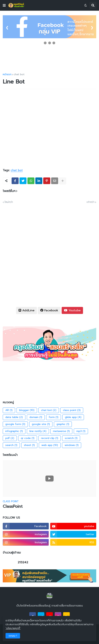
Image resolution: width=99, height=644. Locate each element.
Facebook (49, 310)
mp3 (81, 431)
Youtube (72, 310)
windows (72, 445)
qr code (28, 438)
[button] (4, 5)
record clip (50, 438)
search (11, 445)
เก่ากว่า (91, 202)
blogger (27, 410)
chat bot (19, 74)
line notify (38, 431)
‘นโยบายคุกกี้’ (13, 628)
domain (36, 417)
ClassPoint (13, 507)
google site (41, 424)
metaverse (61, 431)
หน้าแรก (7, 74)
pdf (10, 438)
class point (72, 410)
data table (14, 417)
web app (50, 445)
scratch (71, 438)
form (54, 417)
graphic (63, 424)
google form (15, 424)
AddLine (26, 310)
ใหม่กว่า (9, 202)
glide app (73, 417)
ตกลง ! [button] (13, 636)
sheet (29, 445)
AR (9, 410)
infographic (14, 431)
